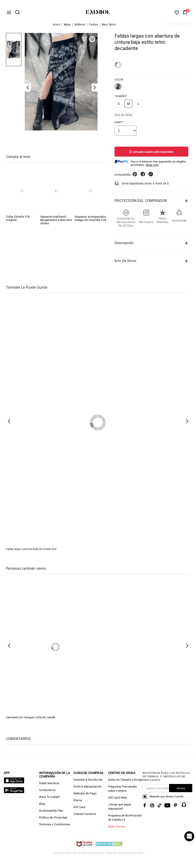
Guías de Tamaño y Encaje (125, 781)
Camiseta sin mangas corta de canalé (31, 719)
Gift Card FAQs (118, 799)
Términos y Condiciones (55, 826)
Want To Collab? (50, 799)
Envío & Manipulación (87, 788)
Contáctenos (47, 792)
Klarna (78, 802)
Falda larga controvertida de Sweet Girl (31, 551)
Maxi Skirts (109, 26)
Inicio (56, 26)
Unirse (181, 790)
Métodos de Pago (85, 795)
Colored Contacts (85, 816)
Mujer (67, 26)
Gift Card (79, 809)
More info (152, 167)
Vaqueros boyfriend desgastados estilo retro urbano (56, 222)
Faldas (93, 26)
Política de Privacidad (53, 819)
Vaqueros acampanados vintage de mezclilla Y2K (90, 220)
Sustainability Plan (51, 812)
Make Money (117, 828)
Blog (42, 806)
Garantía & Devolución (88, 781)
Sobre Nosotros (49, 785)
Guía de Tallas (123, 116)
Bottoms (80, 26)
